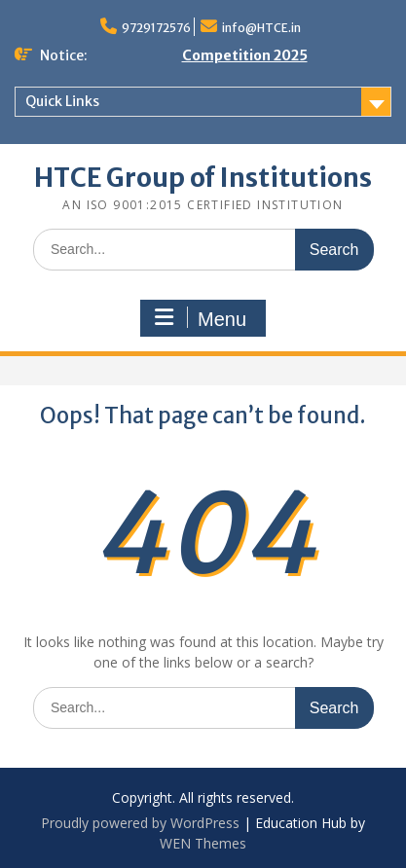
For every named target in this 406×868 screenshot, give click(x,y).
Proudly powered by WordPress (140, 823)
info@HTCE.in (261, 28)
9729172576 (156, 28)
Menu (201, 318)
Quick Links (62, 101)
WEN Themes (203, 843)
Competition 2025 (245, 55)
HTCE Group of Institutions (203, 178)
